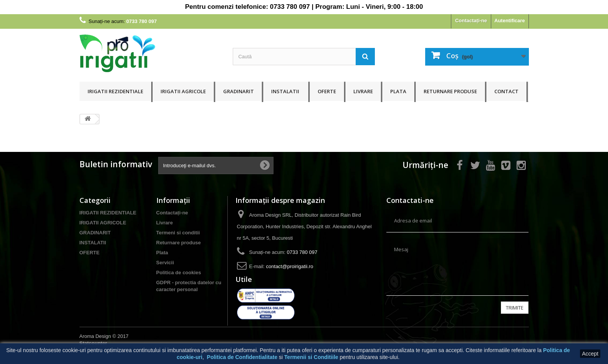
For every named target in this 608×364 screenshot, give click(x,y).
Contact (506, 91)
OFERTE (327, 91)
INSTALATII (286, 91)
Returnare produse (450, 91)
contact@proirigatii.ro (290, 266)
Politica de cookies (179, 273)
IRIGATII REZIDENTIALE (115, 91)
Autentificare (509, 21)
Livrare (363, 91)
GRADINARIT (239, 91)
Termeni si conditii (178, 233)
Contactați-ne (471, 21)
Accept (590, 354)
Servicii (165, 263)
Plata (398, 91)
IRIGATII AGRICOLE (183, 91)
